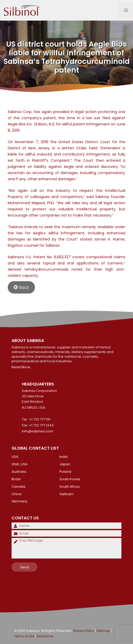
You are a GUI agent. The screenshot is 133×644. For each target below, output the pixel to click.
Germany (19, 501)
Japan (65, 464)
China (16, 494)
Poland (65, 472)
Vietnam (66, 494)
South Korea (70, 479)
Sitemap (103, 631)
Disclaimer (45, 636)
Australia (19, 472)
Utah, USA (20, 464)
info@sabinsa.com (38, 431)
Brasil (16, 479)
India (64, 457)
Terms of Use (24, 636)
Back (21, 287)
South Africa (69, 487)
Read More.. (22, 367)
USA (15, 457)
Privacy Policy (84, 631)
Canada (19, 487)
